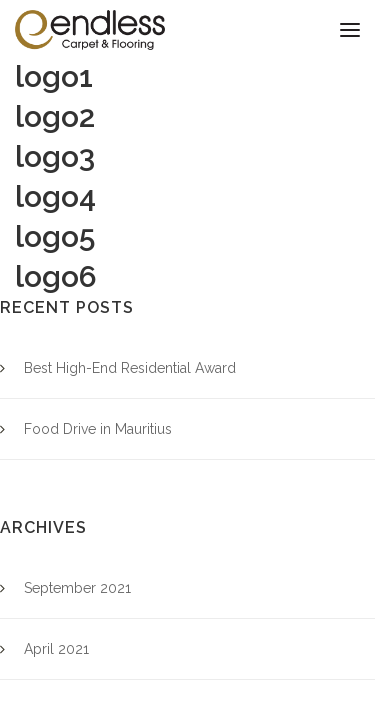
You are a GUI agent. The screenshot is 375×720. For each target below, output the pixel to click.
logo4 (55, 196)
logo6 (56, 276)
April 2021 (56, 649)
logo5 (55, 236)
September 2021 (77, 588)
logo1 (54, 76)
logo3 (55, 156)
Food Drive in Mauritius (98, 429)
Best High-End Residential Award (130, 368)
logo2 (55, 116)
